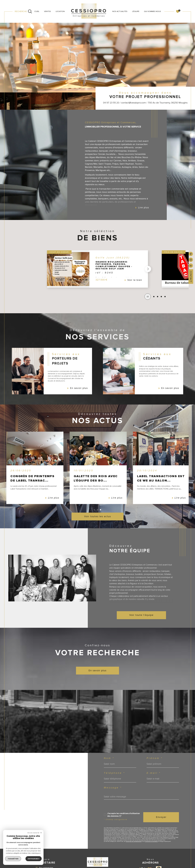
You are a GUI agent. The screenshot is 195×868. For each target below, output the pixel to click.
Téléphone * (114, 773)
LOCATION (60, 11)
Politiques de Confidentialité (134, 841)
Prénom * (155, 758)
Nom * (109, 758)
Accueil (36, 11)
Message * (113, 788)
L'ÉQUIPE (136, 11)
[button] (148, 269)
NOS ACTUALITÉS (120, 11)
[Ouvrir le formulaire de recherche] (23, 11)
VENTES (47, 11)
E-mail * (154, 773)
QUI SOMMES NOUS (152, 11)
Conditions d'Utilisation (151, 841)
